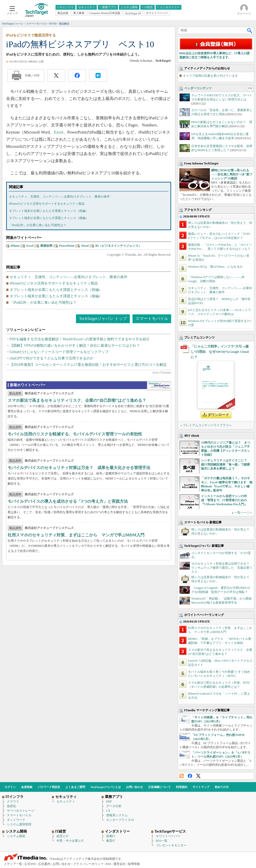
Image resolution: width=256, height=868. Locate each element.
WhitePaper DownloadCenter (159, 386)
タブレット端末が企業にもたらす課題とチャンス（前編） (49, 211)
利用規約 (182, 787)
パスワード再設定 (49, 787)
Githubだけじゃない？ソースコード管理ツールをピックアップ (59, 352)
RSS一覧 (162, 841)
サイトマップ (201, 787)
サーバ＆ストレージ (21, 811)
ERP (109, 801)
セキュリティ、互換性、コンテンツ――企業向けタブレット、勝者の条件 (59, 197)
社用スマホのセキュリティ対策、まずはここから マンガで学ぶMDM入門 (76, 535)
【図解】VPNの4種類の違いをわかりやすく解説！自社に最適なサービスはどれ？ (75, 346)
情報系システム (117, 815)
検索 (250, 30)
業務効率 (46, 246)
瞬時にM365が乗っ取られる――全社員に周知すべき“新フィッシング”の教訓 (232, 174)
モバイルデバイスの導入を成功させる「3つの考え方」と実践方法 (68, 501)
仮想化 (11, 806)
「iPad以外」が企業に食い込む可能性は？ (38, 225)
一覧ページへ (244, 513)
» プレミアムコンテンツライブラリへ (206, 425)
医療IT (111, 836)
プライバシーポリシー (88, 864)
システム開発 (16, 836)
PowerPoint (67, 246)
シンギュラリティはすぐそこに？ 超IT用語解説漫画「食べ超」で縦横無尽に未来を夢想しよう (226, 464)
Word (85, 246)
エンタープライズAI (120, 820)
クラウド (13, 801)
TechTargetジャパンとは (106, 787)
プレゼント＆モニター (171, 845)
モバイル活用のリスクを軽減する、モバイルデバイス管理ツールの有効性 (75, 434)
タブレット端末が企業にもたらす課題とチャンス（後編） (49, 218)
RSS (181, 776)
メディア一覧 (13, 864)
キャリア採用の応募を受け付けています (210, 76)
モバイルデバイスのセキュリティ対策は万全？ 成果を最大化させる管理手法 (79, 468)
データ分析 (114, 806)
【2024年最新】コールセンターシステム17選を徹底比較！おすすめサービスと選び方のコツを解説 (88, 365)
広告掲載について (159, 787)
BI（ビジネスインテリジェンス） (118, 246)
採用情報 (134, 864)
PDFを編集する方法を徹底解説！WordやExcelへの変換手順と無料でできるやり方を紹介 (80, 339)
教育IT (111, 841)
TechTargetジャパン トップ (103, 319)
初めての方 (222, 787)
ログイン (10, 787)
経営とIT (63, 836)
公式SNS (30, 864)
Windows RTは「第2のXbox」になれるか (215, 267)
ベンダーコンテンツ (198, 88)
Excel (59, 132)
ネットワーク (16, 820)
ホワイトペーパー (168, 836)
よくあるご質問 (75, 787)
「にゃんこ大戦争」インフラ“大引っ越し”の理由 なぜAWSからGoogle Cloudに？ (220, 352)
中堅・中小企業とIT (70, 841)
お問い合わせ (134, 787)
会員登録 (27, 787)
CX (108, 811)
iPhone (15, 246)
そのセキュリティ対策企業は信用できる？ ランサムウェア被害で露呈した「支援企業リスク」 (222, 568)
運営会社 (119, 864)
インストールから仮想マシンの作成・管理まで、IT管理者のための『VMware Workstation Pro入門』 (224, 500)
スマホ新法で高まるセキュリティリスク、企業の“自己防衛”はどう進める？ (77, 400)
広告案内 (44, 864)
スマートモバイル (152, 319)
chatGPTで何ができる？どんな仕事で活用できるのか (52, 358)
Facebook (190, 776)
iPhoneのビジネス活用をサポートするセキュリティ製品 (47, 204)
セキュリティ (66, 801)
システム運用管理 (19, 824)
